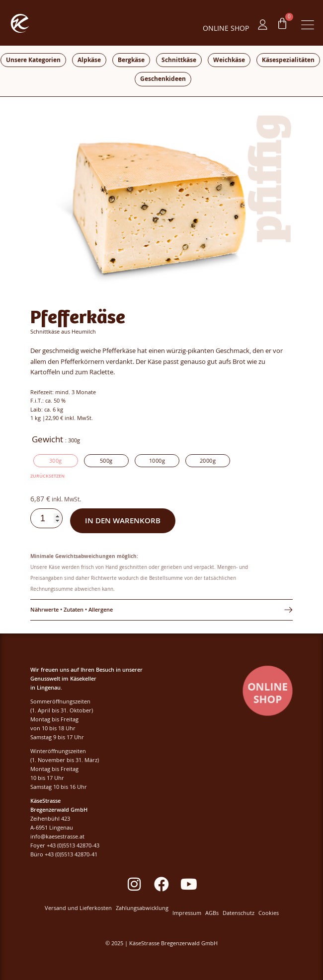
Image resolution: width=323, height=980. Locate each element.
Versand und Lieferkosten (78, 908)
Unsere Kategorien (33, 60)
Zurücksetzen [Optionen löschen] (47, 476)
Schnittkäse (179, 60)
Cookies (269, 913)
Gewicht (47, 439)
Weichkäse (229, 60)
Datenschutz (239, 913)
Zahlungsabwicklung (142, 908)
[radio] (56, 461)
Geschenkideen (163, 79)
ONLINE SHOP (226, 28)
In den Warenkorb (123, 520)
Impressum (187, 913)
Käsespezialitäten (288, 60)
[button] (308, 26)
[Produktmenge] (46, 518)
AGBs (212, 913)
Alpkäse (89, 60)
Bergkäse (131, 60)
